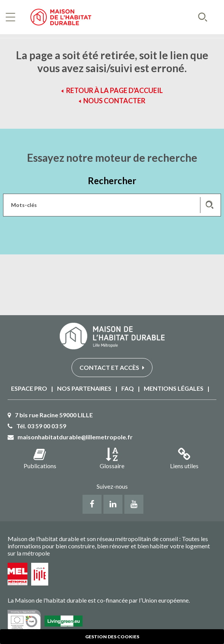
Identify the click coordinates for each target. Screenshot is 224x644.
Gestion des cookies (112, 637)
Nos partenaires (84, 388)
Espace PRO (29, 388)
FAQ (128, 388)
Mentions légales (174, 388)
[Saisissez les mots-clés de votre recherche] (112, 205)
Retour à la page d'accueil (114, 90)
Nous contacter (114, 101)
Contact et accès (112, 367)
